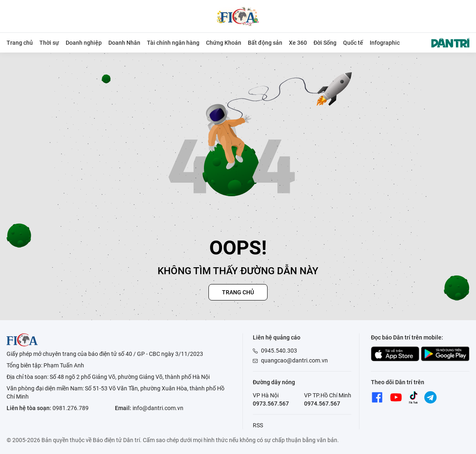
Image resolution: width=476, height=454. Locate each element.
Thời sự (49, 43)
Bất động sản (265, 43)
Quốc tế (353, 43)
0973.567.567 (271, 404)
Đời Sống (325, 43)
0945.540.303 (279, 351)
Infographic (385, 43)
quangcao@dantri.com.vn (294, 360)
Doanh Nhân (124, 43)
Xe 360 (298, 43)
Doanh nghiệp (84, 43)
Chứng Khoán (224, 43)
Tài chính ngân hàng (173, 43)
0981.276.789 (71, 408)
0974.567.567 (322, 404)
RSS (258, 425)
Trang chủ (20, 43)
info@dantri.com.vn (158, 408)
